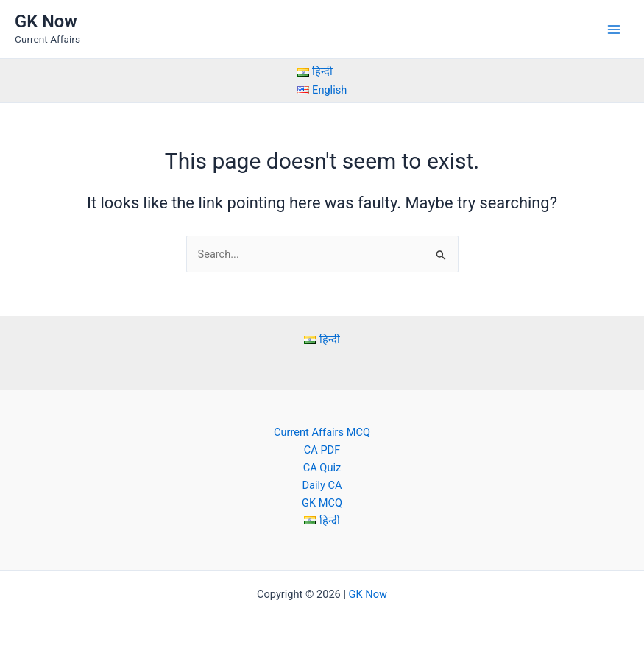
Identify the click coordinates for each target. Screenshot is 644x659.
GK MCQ (322, 503)
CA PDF (322, 450)
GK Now (46, 21)
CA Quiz (322, 468)
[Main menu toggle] (614, 29)
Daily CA (322, 485)
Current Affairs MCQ (322, 432)
